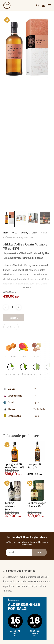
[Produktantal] (12, 307)
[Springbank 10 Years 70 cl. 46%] (15, 452)
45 (35, 396)
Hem (6, 233)
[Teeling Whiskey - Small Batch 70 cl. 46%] (15, 491)
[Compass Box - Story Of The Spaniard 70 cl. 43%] (37, 452)
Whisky (24, 233)
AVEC (15, 233)
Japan (36, 402)
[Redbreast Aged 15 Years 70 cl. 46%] (37, 491)
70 (35, 389)
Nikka (36, 416)
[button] (49, 5)
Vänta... (14, 318)
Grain (34, 233)
